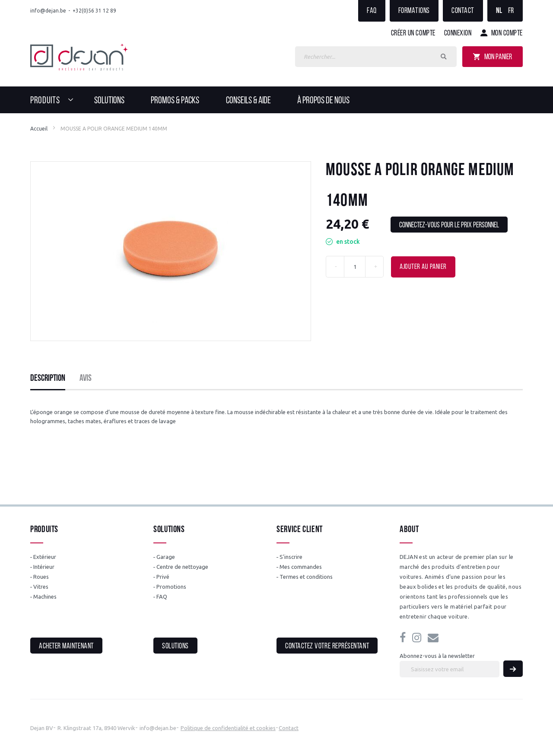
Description (48, 378)
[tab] (48, 379)
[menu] (276, 100)
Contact (463, 11)
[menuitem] (54, 100)
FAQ (372, 11)
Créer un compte (413, 33)
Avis (86, 378)
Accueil (39, 129)
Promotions (171, 587)
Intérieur (44, 567)
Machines (45, 597)
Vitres (41, 587)
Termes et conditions (306, 577)
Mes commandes (301, 567)
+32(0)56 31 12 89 (94, 11)
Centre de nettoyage (182, 567)
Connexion (458, 33)
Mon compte (507, 33)
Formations (414, 11)
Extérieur (45, 557)
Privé (163, 577)
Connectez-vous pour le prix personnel (449, 225)
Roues (41, 577)
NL (499, 11)
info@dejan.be (48, 11)
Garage (166, 557)
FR (511, 11)
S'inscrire (291, 557)
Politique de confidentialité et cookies (228, 728)
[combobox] (376, 57)
